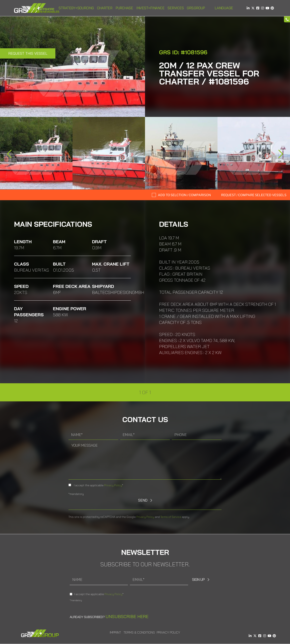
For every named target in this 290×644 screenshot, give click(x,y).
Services (176, 8)
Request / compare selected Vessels (254, 195)
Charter (105, 8)
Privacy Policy (113, 485)
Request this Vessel (28, 53)
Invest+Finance (150, 8)
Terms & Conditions (139, 632)
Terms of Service (171, 517)
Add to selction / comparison (184, 195)
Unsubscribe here (127, 616)
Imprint (115, 632)
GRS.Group (196, 8)
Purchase (124, 8)
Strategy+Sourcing (76, 8)
